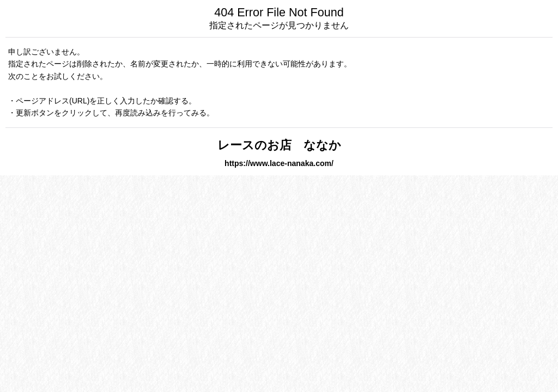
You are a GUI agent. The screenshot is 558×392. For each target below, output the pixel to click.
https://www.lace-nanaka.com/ (279, 163)
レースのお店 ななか (291, 145)
